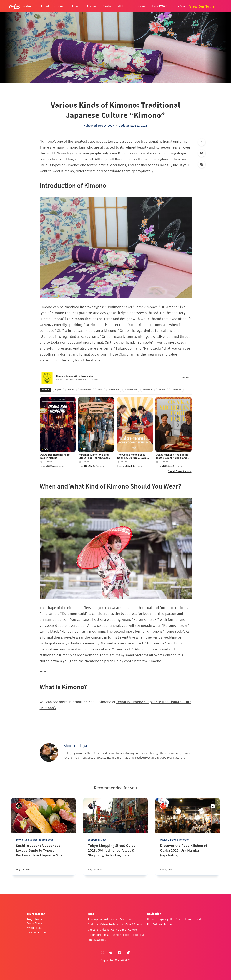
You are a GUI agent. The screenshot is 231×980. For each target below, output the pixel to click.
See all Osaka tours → (180, 471)
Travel (189, 919)
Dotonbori (94, 935)
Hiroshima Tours (37, 932)
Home (151, 919)
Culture (133, 930)
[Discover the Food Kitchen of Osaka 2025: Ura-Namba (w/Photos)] (188, 859)
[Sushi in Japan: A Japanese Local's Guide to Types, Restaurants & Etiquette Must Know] (43, 859)
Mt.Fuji (122, 6)
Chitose (105, 930)
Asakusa (93, 924)
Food (126, 935)
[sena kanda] (91, 806)
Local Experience (53, 6)
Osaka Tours (34, 923)
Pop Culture (154, 924)
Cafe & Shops (134, 924)
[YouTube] (111, 953)
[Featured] (213, 806)
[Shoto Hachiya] (49, 752)
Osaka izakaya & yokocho (175, 840)
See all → (186, 378)
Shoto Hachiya (75, 746)
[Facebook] (202, 164)
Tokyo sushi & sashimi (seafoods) (35, 840)
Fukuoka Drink (97, 940)
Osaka (92, 6)
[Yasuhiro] (19, 806)
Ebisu (106, 935)
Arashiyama (95, 919)
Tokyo (76, 6)
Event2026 (160, 6)
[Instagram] (102, 953)
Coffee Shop (119, 930)
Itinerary (140, 6)
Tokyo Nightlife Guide (170, 919)
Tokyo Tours (34, 919)
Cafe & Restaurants (112, 924)
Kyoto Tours (34, 928)
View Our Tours (202, 6)
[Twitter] (202, 153)
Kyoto (107, 6)
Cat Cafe (93, 930)
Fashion (116, 935)
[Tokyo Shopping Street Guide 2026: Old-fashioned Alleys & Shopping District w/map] (115, 859)
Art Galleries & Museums (119, 919)
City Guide (181, 6)
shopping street (97, 840)
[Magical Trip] (163, 806)
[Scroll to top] (202, 142)
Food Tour (138, 935)
